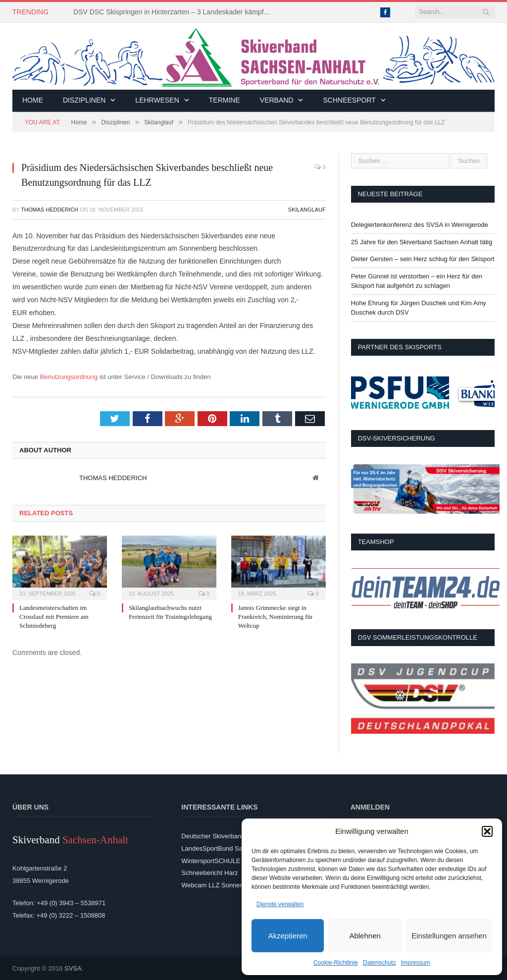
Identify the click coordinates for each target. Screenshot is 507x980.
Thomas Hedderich (50, 210)
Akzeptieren (287, 936)
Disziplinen (84, 100)
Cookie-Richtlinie (336, 963)
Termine (225, 100)
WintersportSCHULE (211, 861)
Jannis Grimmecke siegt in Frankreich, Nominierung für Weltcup (276, 617)
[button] (487, 831)
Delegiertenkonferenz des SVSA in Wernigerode (420, 225)
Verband (277, 100)
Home (33, 100)
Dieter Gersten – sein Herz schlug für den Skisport (423, 259)
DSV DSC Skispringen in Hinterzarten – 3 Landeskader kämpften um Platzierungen (175, 12)
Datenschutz (380, 963)
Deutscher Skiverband (213, 836)
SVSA (73, 968)
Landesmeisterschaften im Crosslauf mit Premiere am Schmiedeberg (54, 617)
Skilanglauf (307, 210)
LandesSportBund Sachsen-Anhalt (230, 848)
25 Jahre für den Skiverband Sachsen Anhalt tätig (422, 242)
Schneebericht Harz (209, 873)
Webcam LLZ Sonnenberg (219, 885)
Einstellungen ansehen (449, 936)
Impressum (416, 963)
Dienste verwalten (280, 904)
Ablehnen (365, 936)
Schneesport (349, 100)
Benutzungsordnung (69, 377)
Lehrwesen (157, 100)
